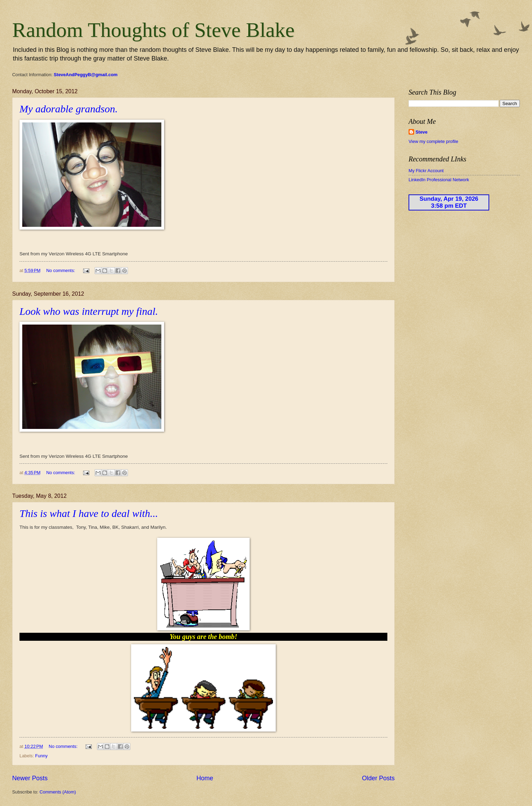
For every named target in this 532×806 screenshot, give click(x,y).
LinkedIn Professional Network (439, 180)
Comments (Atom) (58, 792)
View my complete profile (433, 141)
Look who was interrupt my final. (89, 311)
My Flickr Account (426, 171)
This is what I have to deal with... (89, 513)
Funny (41, 756)
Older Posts (378, 778)
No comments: (61, 270)
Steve (421, 132)
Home (205, 778)
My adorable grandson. (68, 109)
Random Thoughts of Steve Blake (153, 30)
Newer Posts (30, 778)
